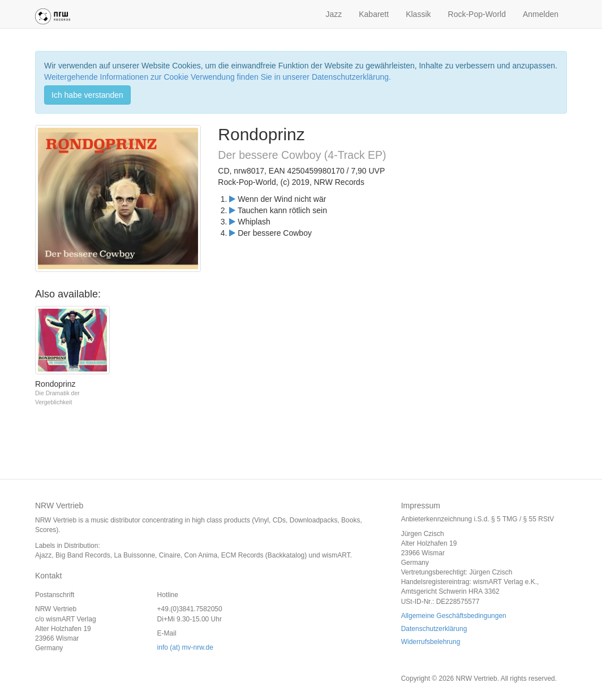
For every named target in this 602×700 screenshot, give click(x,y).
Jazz (334, 14)
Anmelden (541, 14)
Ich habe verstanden (87, 95)
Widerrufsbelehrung (431, 642)
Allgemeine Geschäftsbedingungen (454, 616)
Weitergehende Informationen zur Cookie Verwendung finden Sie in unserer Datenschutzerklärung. (218, 77)
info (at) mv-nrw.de (185, 647)
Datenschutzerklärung (434, 629)
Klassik (418, 14)
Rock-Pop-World (477, 14)
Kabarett (374, 14)
